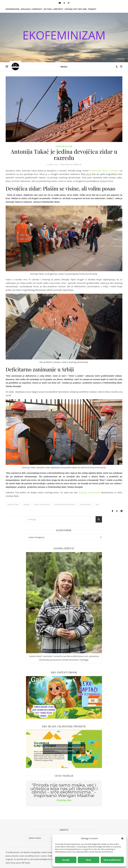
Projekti (92, 9)
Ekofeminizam (13, 9)
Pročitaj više (64, 800)
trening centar (85, 504)
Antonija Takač (13, 504)
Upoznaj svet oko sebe (76, 9)
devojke (27, 504)
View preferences (112, 860)
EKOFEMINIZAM (64, 35)
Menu (64, 67)
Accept (66, 860)
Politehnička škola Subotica (65, 504)
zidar (97, 504)
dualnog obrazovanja (89, 492)
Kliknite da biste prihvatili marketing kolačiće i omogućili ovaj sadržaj (64, 749)
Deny (89, 860)
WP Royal (26, 863)
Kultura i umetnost (53, 9)
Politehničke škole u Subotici (104, 171)
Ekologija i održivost (32, 9)
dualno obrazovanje (42, 504)
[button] (122, 838)
